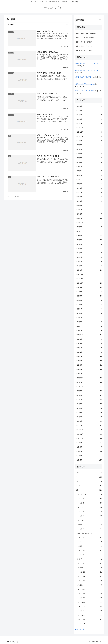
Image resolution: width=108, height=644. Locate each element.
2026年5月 (89, 106)
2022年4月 (89, 309)
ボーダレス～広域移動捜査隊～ (86, 38)
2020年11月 (89, 382)
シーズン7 (90, 529)
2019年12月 (89, 430)
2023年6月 (89, 249)
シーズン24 (90, 624)
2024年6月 (89, 197)
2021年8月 (89, 344)
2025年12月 (89, 128)
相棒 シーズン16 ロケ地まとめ (85, 84)
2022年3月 (89, 313)
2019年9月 (89, 443)
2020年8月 (89, 395)
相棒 (89, 490)
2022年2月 (89, 318)
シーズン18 (90, 598)
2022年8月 (89, 292)
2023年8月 (89, 240)
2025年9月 (89, 141)
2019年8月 (89, 447)
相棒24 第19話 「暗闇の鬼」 (85, 42)
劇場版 (90, 525)
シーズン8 (90, 538)
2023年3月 (89, 262)
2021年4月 (89, 361)
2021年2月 (89, 369)
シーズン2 (90, 503)
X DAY (90, 559)
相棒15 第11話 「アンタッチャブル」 (87, 63)
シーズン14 (90, 576)
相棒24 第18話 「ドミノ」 (84, 46)
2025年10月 (89, 136)
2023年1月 (89, 270)
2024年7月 (89, 193)
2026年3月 (89, 115)
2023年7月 (89, 244)
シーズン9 (90, 542)
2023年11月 (89, 227)
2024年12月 (89, 171)
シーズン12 (90, 563)
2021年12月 (89, 326)
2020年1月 (89, 426)
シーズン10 (90, 551)
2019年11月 (89, 434)
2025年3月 (89, 158)
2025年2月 (89, 162)
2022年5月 (89, 305)
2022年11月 (89, 279)
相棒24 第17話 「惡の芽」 (84, 51)
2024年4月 (89, 205)
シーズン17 (90, 594)
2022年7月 (89, 296)
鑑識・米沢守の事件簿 (90, 533)
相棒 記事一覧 (80, 629)
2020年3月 (89, 417)
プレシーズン (90, 494)
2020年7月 (89, 400)
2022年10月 (89, 283)
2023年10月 (89, 231)
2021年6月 (89, 352)
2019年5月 (89, 460)
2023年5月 (89, 253)
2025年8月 (89, 145)
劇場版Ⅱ (90, 546)
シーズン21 (90, 611)
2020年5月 (89, 408)
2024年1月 (89, 218)
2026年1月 (89, 123)
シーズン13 (90, 572)
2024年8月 (89, 188)
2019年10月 (89, 439)
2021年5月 (89, 356)
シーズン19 (90, 602)
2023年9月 (89, 236)
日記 (89, 473)
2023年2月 (89, 266)
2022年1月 (89, 322)
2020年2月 (89, 421)
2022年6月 (89, 300)
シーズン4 (90, 512)
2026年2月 (89, 119)
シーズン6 (90, 520)
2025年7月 (89, 149)
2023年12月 (89, 223)
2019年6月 (89, 456)
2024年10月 (89, 180)
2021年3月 (89, 365)
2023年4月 (89, 257)
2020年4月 (89, 413)
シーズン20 (90, 607)
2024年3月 (89, 210)
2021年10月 (89, 335)
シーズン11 (90, 555)
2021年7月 (89, 348)
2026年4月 (89, 111)
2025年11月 (89, 132)
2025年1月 (89, 167)
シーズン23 (90, 620)
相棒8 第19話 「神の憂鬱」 (84, 77)
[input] (38, 24)
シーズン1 (90, 499)
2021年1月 (89, 374)
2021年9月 (89, 339)
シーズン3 (90, 507)
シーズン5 (90, 516)
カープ (89, 477)
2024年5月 (89, 201)
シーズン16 (90, 589)
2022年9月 (89, 288)
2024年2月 (89, 214)
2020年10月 (89, 387)
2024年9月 (89, 184)
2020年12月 (89, 378)
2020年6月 (89, 404)
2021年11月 (89, 331)
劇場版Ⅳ (90, 585)
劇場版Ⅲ (90, 568)
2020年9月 (89, 391)
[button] (67, 24)
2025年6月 (89, 154)
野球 (89, 482)
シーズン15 (90, 581)
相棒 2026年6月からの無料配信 (86, 33)
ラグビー (89, 486)
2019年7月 (89, 451)
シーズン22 (90, 615)
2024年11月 (89, 175)
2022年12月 (89, 275)
